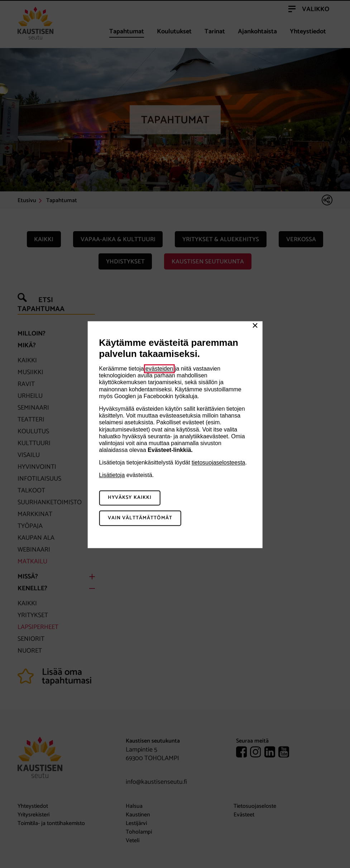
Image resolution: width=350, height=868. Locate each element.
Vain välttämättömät (140, 518)
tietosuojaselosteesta (218, 463)
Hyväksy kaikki (130, 498)
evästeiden (159, 369)
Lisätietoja (112, 475)
